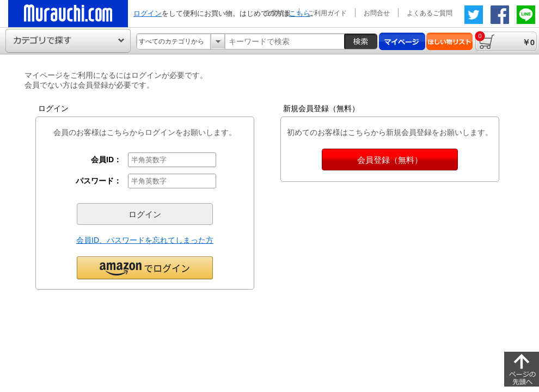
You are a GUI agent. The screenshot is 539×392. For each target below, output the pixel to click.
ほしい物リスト (449, 41)
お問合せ (377, 13)
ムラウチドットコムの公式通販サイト (68, 14)
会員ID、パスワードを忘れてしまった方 (145, 240)
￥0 (505, 39)
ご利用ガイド (327, 13)
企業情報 (278, 13)
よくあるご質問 (430, 13)
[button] (145, 267)
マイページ (402, 41)
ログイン (148, 13)
